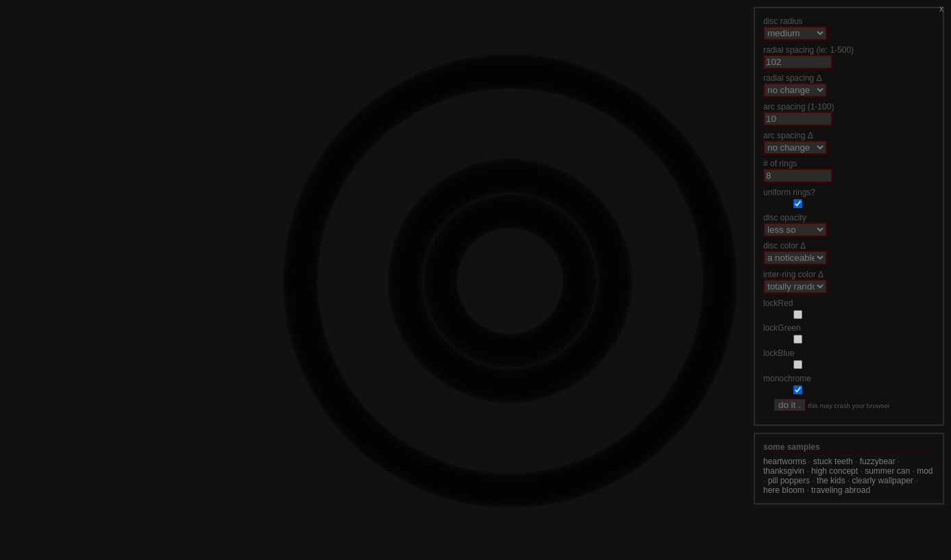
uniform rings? (789, 192)
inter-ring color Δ (793, 275)
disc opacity (785, 218)
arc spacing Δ (788, 136)
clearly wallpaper (882, 481)
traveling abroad (841, 490)
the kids (831, 481)
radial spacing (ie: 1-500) (808, 50)
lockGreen (782, 328)
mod (925, 471)
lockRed (778, 303)
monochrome (787, 379)
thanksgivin (784, 471)
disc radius (783, 21)
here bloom (784, 490)
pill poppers (789, 481)
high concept (835, 471)
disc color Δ (785, 246)
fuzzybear (878, 461)
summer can (887, 471)
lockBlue (779, 353)
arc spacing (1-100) (799, 107)
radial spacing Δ (792, 78)
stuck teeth (833, 461)
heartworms (785, 461)
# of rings (780, 164)
